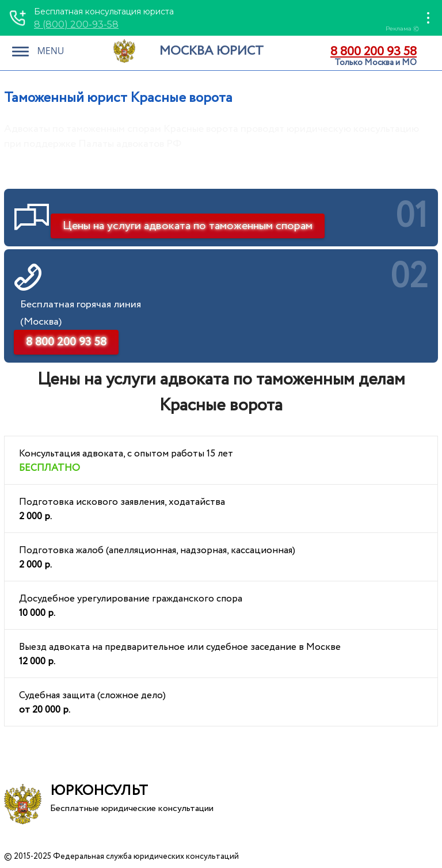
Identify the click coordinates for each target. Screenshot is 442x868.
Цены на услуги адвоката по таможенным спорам (188, 226)
